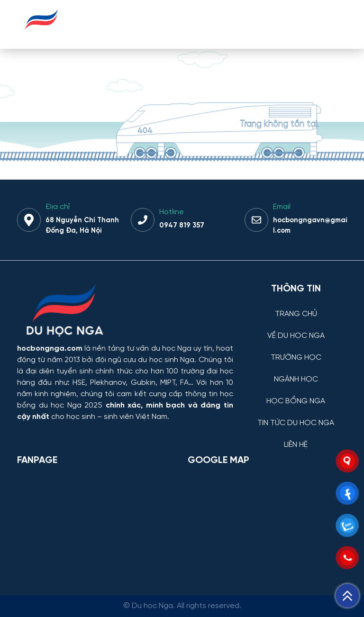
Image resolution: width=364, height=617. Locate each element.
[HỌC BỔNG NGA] (296, 394)
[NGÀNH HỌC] (296, 372)
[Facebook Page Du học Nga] (97, 522)
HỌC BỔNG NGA (296, 401)
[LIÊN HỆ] (296, 438)
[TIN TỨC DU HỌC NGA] (296, 416)
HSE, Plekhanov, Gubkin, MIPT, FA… (133, 383)
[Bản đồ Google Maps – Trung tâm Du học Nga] (259, 522)
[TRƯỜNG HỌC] (296, 350)
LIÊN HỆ (296, 445)
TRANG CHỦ (296, 314)
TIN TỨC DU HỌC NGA (296, 423)
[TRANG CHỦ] (296, 307)
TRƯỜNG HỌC (296, 358)
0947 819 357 (182, 226)
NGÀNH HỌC (296, 380)
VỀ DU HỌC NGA (296, 336)
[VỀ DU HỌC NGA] (296, 329)
